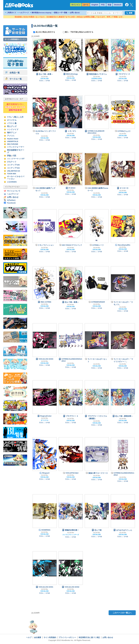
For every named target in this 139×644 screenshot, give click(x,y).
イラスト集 (12, 123)
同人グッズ (12, 126)
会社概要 (38, 637)
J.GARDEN (12, 182)
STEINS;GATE (97, 79)
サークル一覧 (14, 79)
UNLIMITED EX (14, 171)
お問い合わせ (75, 13)
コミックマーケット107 (16, 159)
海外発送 (42, 13)
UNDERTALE (13, 141)
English (95, 5)
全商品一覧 (12, 73)
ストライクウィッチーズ (71, 535)
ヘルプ (29, 637)
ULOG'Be (45, 77)
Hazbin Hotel (13, 139)
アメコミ (11, 136)
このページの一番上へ (122, 613)
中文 (103, 5)
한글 (109, 5)
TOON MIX (12, 174)
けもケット (12, 162)
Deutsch (118, 5)
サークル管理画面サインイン (15, 39)
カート (86, 5)
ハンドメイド (13, 129)
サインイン (76, 5)
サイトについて (14, 191)
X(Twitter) (11, 200)
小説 (14, 156)
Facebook (11, 203)
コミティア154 (13, 168)
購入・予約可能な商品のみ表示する (78, 32)
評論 (9, 156)
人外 (22, 117)
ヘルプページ (24, 13)
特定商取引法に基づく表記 (89, 637)
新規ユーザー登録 (61, 13)
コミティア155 (13, 165)
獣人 (16, 117)
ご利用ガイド (11, 13)
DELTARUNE (13, 144)
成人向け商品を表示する (44, 32)
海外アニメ (12, 133)
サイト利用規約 (50, 637)
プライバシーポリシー (67, 637)
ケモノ (10, 117)
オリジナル (12, 120)
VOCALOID (45, 79)
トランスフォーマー (16, 147)
